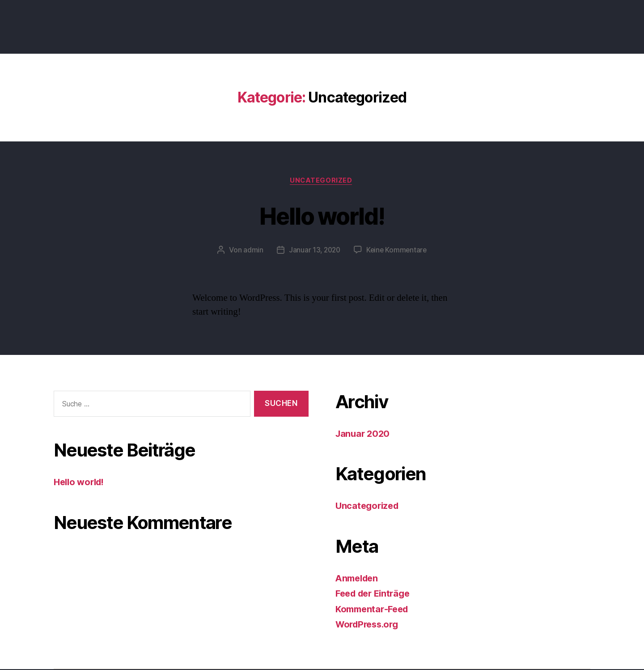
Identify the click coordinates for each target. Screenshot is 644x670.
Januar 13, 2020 (314, 251)
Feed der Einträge (375, 595)
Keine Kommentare (397, 251)
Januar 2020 (364, 434)
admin (252, 251)
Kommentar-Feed (374, 610)
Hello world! (322, 216)
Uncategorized (322, 181)
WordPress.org (369, 625)
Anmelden (358, 579)
